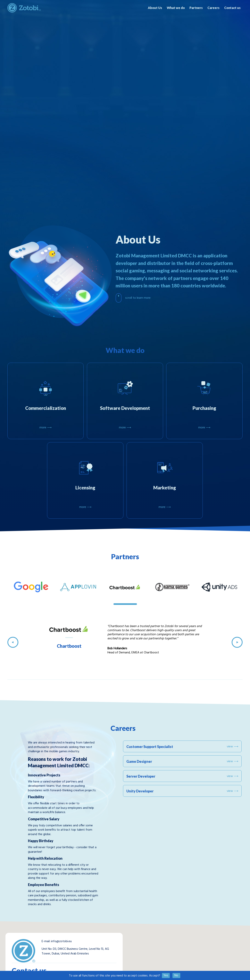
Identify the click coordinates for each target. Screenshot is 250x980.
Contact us (232, 8)
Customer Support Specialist (182, 746)
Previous (13, 642)
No (176, 976)
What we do (176, 8)
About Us (155, 8)
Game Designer (182, 761)
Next (237, 642)
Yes (166, 976)
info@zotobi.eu (61, 941)
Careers (213, 8)
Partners (196, 8)
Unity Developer (182, 791)
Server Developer (182, 776)
